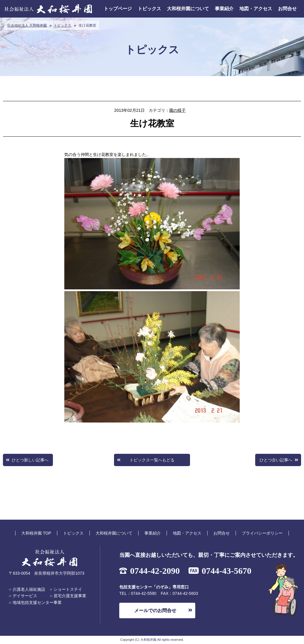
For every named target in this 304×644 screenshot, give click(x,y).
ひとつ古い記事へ (276, 460)
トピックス (149, 9)
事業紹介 (224, 9)
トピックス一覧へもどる (152, 460)
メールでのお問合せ (155, 610)
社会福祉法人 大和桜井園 (27, 25)
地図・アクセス (256, 9)
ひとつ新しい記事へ (30, 460)
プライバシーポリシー (262, 533)
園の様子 (177, 110)
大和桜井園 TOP (36, 533)
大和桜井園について (188, 9)
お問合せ (287, 9)
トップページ (118, 9)
